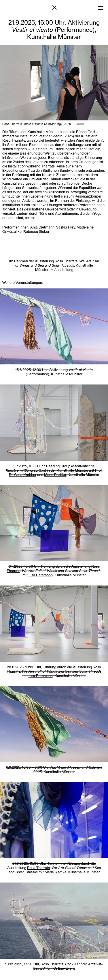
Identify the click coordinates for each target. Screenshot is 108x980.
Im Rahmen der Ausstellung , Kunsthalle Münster (54, 265)
